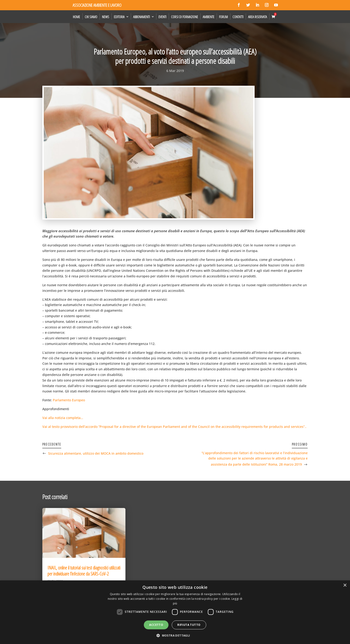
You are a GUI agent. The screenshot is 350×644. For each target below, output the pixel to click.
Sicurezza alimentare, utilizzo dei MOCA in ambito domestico (96, 453)
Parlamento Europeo (69, 400)
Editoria (119, 17)
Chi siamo (91, 17)
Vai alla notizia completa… (63, 418)
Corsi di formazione (185, 17)
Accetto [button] (156, 625)
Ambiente (209, 17)
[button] (175, 636)
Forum (223, 17)
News (106, 17)
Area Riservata (257, 17)
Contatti (238, 17)
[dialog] (175, 612)
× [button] (345, 585)
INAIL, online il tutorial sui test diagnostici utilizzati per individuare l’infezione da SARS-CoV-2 (84, 571)
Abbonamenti (141, 17)
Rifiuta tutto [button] (189, 625)
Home (76, 17)
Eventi (162, 17)
